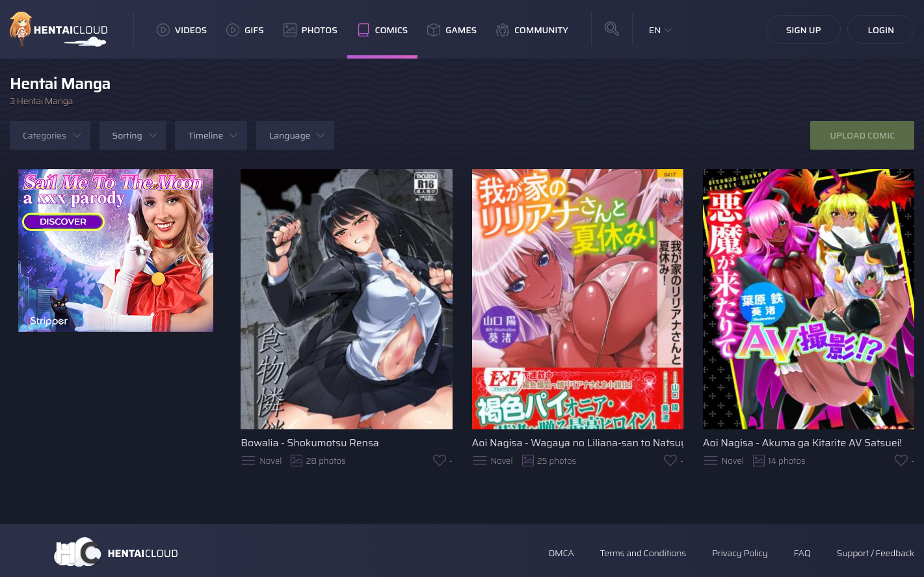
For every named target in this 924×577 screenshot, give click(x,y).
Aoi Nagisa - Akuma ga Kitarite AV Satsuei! (802, 443)
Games (452, 30)
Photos (310, 30)
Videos (182, 30)
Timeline (205, 135)
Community (532, 30)
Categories (45, 135)
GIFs (245, 30)
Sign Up (804, 30)
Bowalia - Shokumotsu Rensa (310, 443)
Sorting (127, 135)
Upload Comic (862, 135)
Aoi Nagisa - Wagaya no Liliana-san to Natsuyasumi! (578, 443)
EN (655, 30)
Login (881, 30)
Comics (382, 30)
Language (290, 135)
